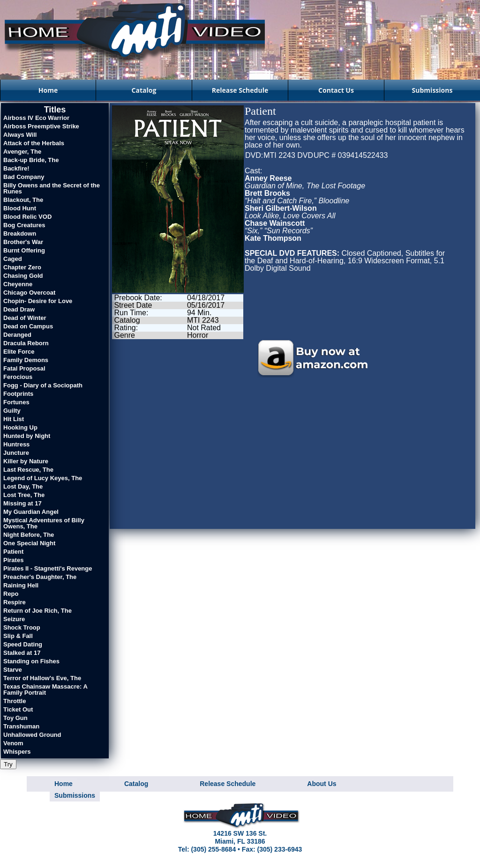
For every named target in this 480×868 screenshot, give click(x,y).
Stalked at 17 (22, 653)
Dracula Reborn (26, 343)
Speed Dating (23, 644)
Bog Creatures (24, 225)
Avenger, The (22, 152)
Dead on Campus (28, 326)
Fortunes (16, 402)
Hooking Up (20, 427)
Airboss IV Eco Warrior (36, 118)
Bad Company (24, 177)
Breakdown (20, 234)
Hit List (14, 419)
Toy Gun (15, 718)
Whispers (17, 752)
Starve (13, 670)
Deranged (17, 335)
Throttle (15, 701)
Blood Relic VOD (27, 217)
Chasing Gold (23, 276)
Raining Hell (21, 585)
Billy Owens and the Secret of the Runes (52, 188)
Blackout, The (23, 200)
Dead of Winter (25, 318)
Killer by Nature (26, 461)
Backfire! (16, 168)
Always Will (20, 135)
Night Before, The (29, 535)
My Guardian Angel (31, 512)
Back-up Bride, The (31, 160)
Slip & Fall (18, 636)
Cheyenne (18, 284)
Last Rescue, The (28, 470)
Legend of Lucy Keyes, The (43, 478)
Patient (13, 552)
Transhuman (21, 726)
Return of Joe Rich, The (37, 611)
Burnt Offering (24, 250)
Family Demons (26, 360)
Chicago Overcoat (29, 293)
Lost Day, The (23, 486)
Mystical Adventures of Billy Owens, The (44, 523)
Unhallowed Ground (32, 735)
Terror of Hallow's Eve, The (42, 678)
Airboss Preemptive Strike (41, 126)
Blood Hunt (20, 208)
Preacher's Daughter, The (40, 577)
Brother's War (23, 242)
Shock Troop (22, 627)
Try (8, 764)
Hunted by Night (27, 436)
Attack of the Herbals (34, 143)
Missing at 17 (22, 503)
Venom (13, 743)
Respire (15, 602)
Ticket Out (18, 709)
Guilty (12, 411)
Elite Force (19, 352)
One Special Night (29, 543)
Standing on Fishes (31, 661)
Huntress (16, 444)
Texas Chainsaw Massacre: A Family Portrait (45, 690)
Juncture (16, 453)
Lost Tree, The (24, 495)
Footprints (18, 394)
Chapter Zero (22, 267)
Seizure (14, 619)
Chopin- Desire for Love (38, 301)
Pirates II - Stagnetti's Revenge (48, 568)
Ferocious (18, 377)
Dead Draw (19, 309)
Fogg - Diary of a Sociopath (43, 385)
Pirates (13, 560)
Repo (11, 594)
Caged (13, 259)
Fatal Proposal (24, 368)
